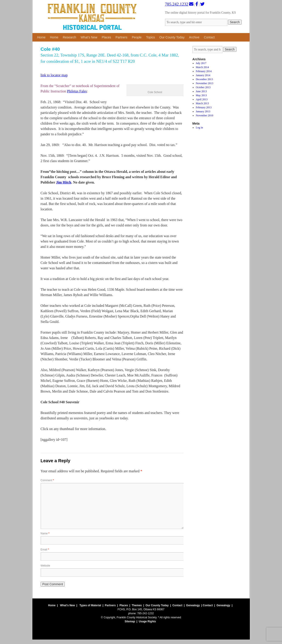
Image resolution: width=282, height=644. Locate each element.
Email (45, 550)
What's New (68, 605)
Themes (137, 605)
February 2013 (204, 107)
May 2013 (201, 95)
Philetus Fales (77, 91)
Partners (122, 37)
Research (69, 37)
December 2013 (204, 79)
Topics (150, 37)
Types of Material (90, 605)
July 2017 (201, 63)
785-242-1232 (145, 613)
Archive (194, 37)
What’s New (89, 37)
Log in (199, 128)
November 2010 (205, 115)
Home (41, 37)
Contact (209, 37)
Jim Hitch (64, 182)
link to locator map (54, 75)
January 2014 (203, 75)
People (137, 37)
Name (45, 533)
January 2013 (203, 111)
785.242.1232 (177, 4)
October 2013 (203, 87)
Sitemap (130, 621)
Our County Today (172, 37)
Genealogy (193, 605)
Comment (47, 480)
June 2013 (201, 91)
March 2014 (202, 67)
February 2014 (204, 71)
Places (107, 37)
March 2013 (202, 103)
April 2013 (202, 99)
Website (45, 566)
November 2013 (205, 83)
